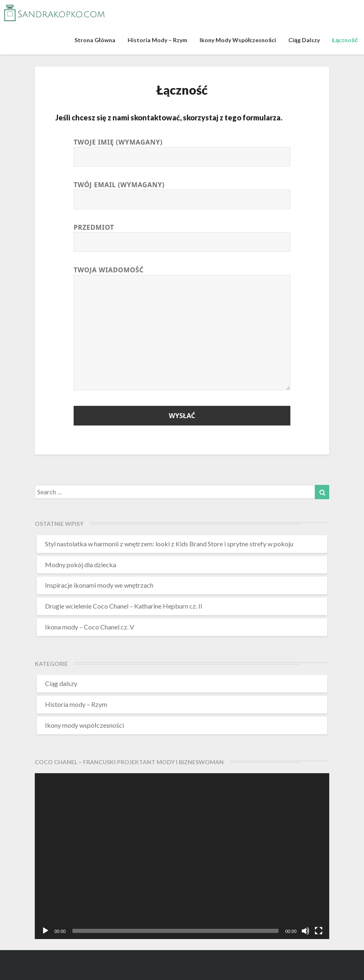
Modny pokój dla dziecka (81, 565)
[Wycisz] (306, 931)
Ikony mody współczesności (238, 40)
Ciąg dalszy (304, 40)
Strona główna (95, 40)
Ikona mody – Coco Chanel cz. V (90, 627)
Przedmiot (182, 235)
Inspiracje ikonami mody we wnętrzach (99, 585)
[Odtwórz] (45, 931)
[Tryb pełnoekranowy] (319, 931)
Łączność (345, 40)
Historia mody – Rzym (157, 40)
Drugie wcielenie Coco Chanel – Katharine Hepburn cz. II (124, 606)
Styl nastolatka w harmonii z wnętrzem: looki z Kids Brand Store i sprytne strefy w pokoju (169, 544)
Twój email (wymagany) (182, 192)
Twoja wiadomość (182, 329)
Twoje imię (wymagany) (182, 150)
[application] (182, 856)
